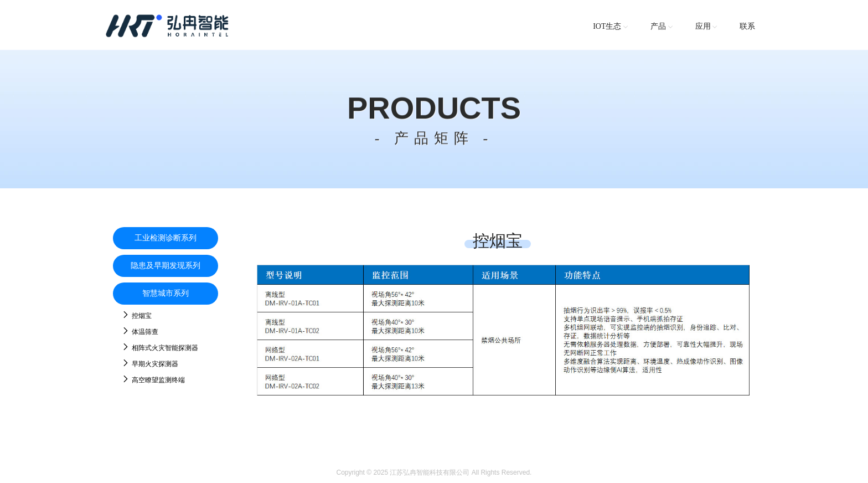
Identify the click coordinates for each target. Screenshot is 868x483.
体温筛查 (140, 332)
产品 (662, 26)
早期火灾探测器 (150, 364)
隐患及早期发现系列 (166, 266)
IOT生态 (611, 26)
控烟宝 (136, 316)
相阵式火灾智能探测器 (160, 348)
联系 (747, 26)
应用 (707, 26)
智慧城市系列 (166, 293)
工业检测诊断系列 (166, 238)
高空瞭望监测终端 (153, 380)
